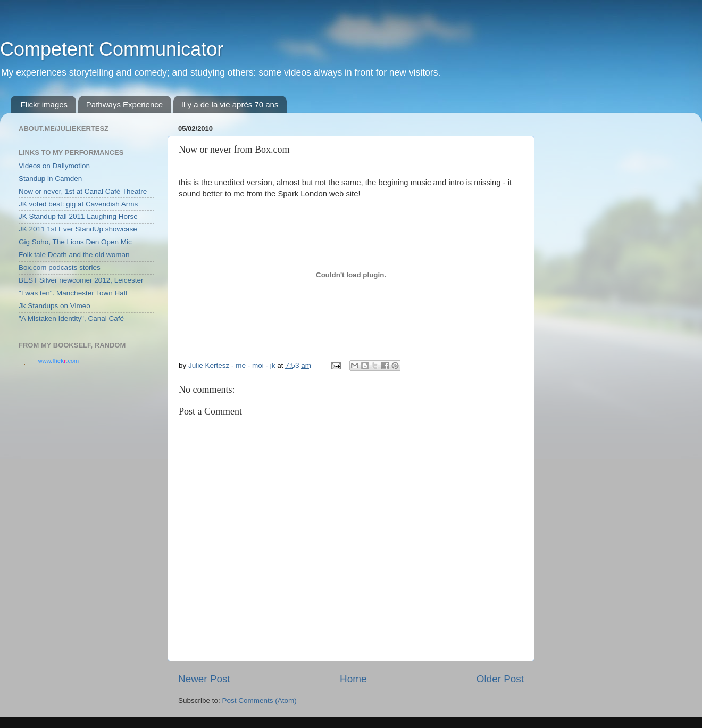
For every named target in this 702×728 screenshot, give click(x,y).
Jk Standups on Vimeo (55, 306)
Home (353, 679)
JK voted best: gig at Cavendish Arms (78, 204)
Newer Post (204, 679)
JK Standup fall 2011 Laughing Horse (78, 216)
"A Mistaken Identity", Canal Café (71, 318)
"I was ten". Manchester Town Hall (73, 293)
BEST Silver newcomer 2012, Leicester (81, 280)
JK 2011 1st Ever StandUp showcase (78, 229)
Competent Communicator (112, 49)
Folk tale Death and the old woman (74, 255)
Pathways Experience (124, 105)
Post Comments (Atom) (260, 701)
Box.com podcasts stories (60, 267)
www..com (59, 361)
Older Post (500, 679)
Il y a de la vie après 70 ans (230, 105)
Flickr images (44, 105)
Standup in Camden (50, 179)
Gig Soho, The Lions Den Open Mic (75, 242)
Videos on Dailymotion (54, 166)
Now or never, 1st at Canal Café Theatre (83, 191)
